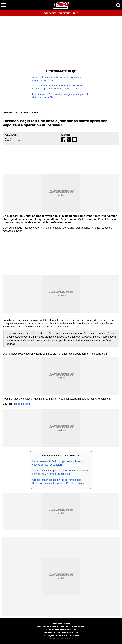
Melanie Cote (10, 138)
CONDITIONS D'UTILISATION (61, 630)
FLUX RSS (52, 639)
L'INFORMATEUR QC (11, 112)
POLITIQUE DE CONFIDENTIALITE (61, 633)
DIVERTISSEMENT (31, 112)
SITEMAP (60, 639)
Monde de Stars (22, 404)
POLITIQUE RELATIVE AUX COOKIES (61, 636)
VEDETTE (64, 13)
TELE (75, 13)
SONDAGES (50, 13)
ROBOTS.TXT (69, 639)
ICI (111, 399)
